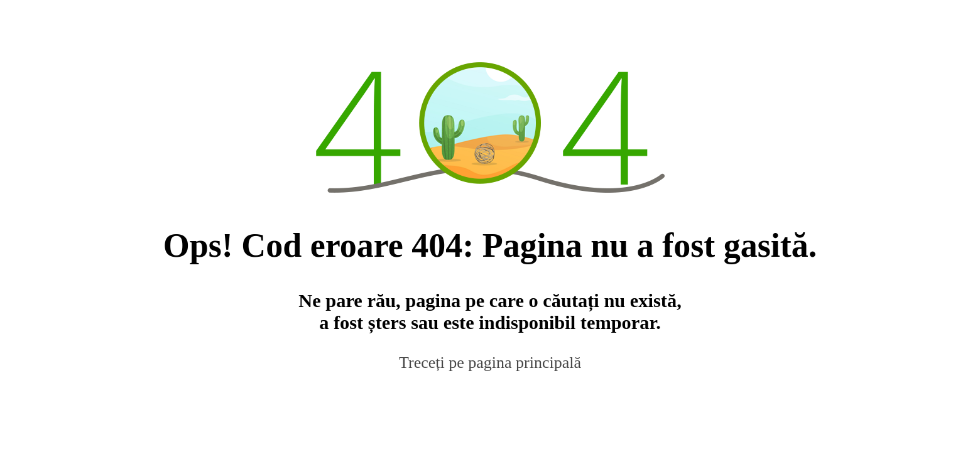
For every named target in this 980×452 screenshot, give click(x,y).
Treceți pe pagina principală (490, 363)
